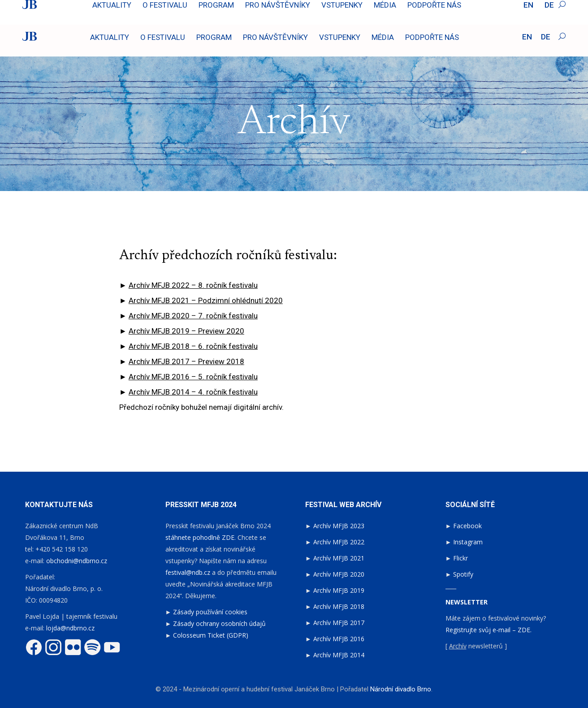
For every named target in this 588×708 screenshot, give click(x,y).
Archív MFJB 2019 (339, 590)
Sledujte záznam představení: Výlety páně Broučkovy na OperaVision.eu (133, 8)
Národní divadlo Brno (401, 689)
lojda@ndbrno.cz (70, 628)
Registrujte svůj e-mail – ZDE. (489, 630)
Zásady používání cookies (210, 612)
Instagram (468, 542)
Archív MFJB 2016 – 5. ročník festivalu (193, 377)
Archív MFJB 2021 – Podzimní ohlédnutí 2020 (206, 300)
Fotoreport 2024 (542, 8)
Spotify (463, 574)
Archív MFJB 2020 (339, 574)
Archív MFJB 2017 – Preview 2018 (186, 361)
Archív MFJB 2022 (339, 542)
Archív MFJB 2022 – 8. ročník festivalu (193, 285)
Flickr (460, 558)
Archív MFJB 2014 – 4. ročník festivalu (193, 392)
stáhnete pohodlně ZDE (200, 537)
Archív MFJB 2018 (339, 606)
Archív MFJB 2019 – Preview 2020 (186, 331)
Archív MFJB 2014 (339, 655)
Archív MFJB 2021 (339, 558)
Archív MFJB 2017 (339, 623)
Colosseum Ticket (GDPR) (211, 635)
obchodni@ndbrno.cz (77, 561)
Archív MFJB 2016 (339, 639)
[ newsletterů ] (476, 646)
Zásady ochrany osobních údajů (219, 623)
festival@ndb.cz (188, 572)
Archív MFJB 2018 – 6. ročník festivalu (193, 346)
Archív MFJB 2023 (339, 526)
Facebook (467, 526)
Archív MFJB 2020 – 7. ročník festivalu (193, 316)
